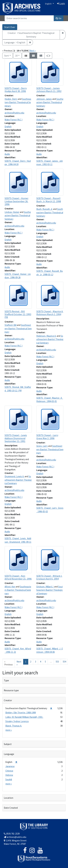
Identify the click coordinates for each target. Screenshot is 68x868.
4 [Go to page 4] (40, 662)
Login (61, 3)
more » (9, 730)
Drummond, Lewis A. (14, 476)
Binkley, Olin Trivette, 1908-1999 (21, 713)
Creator (8, 700)
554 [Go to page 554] (64, 662)
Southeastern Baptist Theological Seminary (18, 102)
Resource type (11, 690)
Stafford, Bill (11, 325)
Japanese (10, 766)
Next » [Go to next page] (19, 663)
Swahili (9, 779)
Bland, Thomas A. (14, 726)
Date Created (11, 808)
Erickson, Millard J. (45, 587)
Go (59, 18)
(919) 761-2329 (12, 834)
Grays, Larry (42, 446)
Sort (7, 56)
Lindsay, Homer (12, 212)
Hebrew (9, 775)
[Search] (29, 18)
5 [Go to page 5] (45, 662)
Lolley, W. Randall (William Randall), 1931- (24, 717)
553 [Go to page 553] (57, 662)
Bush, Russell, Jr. (45, 209)
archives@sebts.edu (14, 113)
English (49, 4)
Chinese (9, 771)
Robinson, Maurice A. (46, 336)
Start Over (10, 27)
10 (18, 55)
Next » (33, 51)
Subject (8, 744)
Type (6, 680)
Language (9, 754)
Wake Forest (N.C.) (14, 120)
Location (9, 798)
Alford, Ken (10, 587)
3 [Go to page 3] (36, 662)
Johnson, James (44, 99)
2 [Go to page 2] (31, 662)
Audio (7, 154)
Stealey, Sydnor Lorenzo (17, 721)
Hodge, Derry (11, 99)
